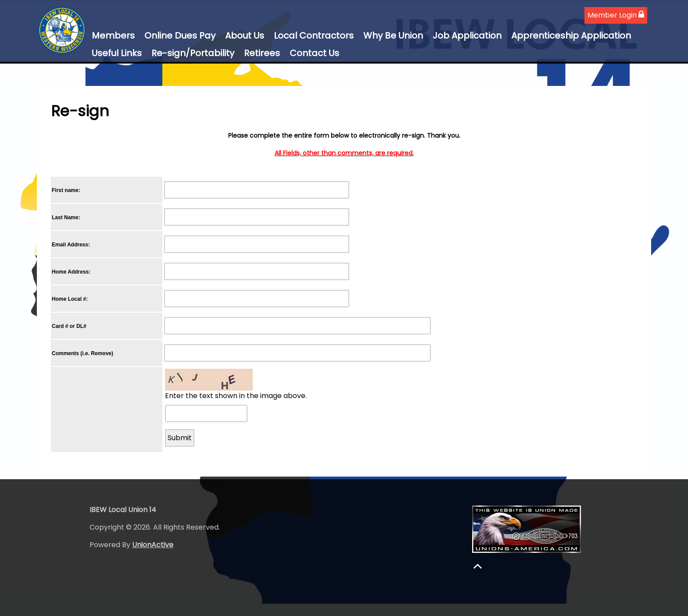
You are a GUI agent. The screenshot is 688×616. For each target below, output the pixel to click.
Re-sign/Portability (193, 53)
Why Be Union (393, 36)
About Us (245, 36)
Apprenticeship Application (571, 36)
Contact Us (314, 53)
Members (113, 36)
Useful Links (117, 53)
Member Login (616, 15)
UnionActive (153, 545)
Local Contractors (314, 36)
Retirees (262, 53)
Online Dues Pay (180, 36)
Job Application (467, 36)
